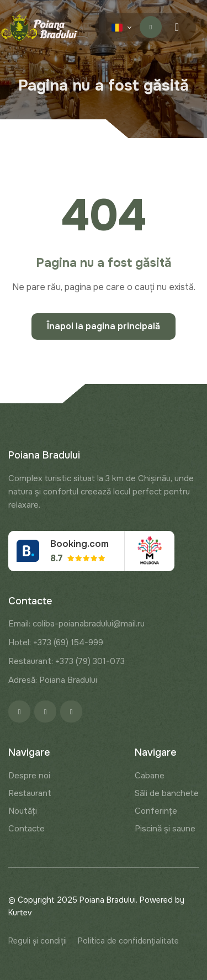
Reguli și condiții (38, 941)
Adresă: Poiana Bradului (53, 680)
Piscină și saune (165, 829)
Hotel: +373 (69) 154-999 (56, 642)
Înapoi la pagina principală (104, 326)
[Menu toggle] (177, 27)
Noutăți (23, 811)
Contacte (26, 829)
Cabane (150, 776)
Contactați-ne (151, 27)
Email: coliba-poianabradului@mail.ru (76, 624)
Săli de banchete (167, 793)
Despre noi (29, 776)
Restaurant (30, 793)
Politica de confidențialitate (128, 941)
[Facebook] (19, 712)
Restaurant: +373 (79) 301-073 (67, 661)
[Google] (71, 712)
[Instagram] (45, 712)
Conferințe (156, 811)
